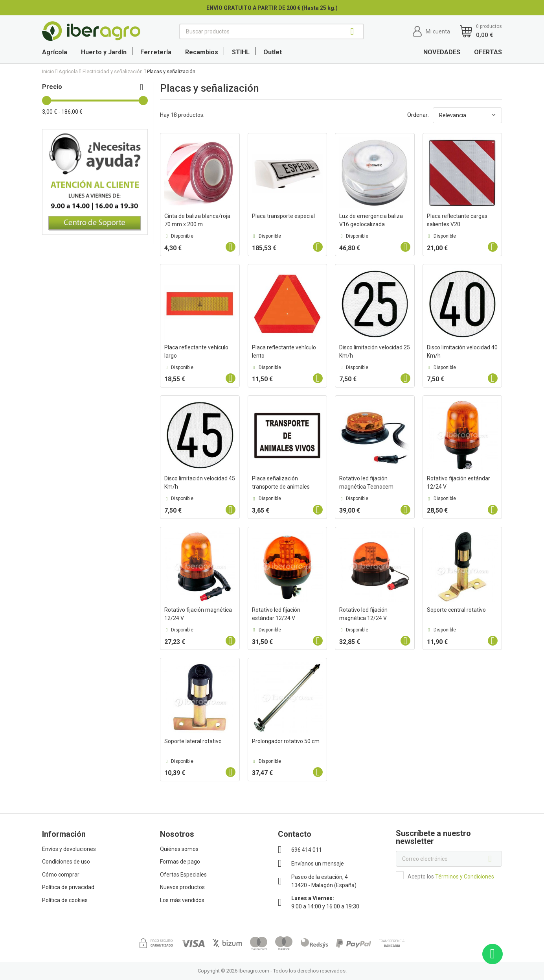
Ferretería (156, 52)
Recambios (202, 52)
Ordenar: (418, 115)
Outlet (273, 52)
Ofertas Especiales (183, 875)
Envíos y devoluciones (69, 849)
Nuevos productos (182, 887)
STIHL (241, 52)
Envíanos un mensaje (318, 864)
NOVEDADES (442, 52)
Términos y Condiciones (465, 877)
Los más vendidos (182, 900)
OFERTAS (488, 52)
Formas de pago (180, 862)
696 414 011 (307, 850)
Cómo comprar (61, 875)
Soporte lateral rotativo (193, 741)
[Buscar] (272, 31)
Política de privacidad (68, 887)
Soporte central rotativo (456, 610)
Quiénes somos (179, 849)
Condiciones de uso (66, 862)
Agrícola (55, 52)
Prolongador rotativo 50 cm (286, 741)
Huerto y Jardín (104, 52)
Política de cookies (65, 900)
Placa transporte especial (283, 216)
